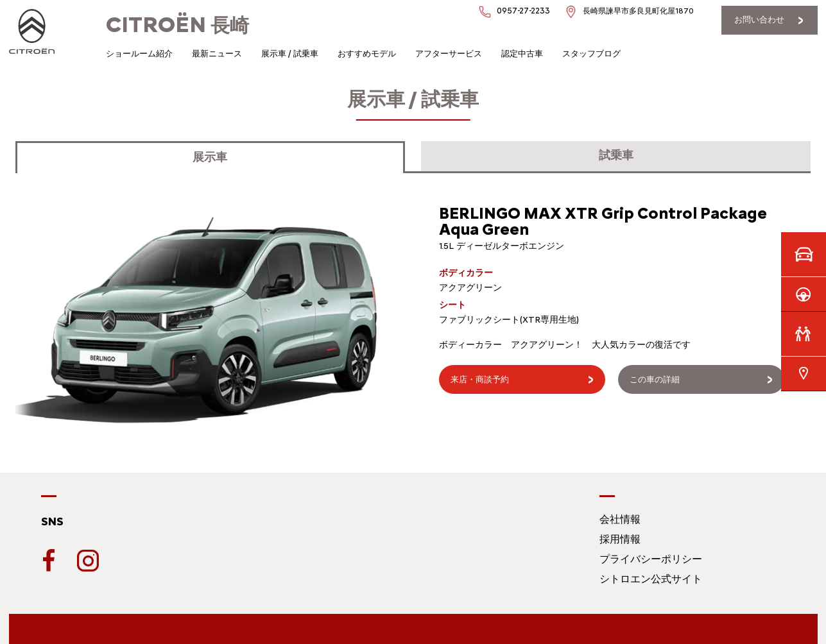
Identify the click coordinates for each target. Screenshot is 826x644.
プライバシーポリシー (651, 559)
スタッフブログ (591, 54)
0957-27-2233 (523, 11)
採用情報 (620, 539)
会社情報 (620, 519)
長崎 (177, 25)
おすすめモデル (367, 54)
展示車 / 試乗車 (290, 54)
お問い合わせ (759, 20)
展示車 (210, 157)
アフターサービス (449, 54)
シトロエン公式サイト (651, 579)
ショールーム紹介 (139, 54)
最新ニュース (217, 54)
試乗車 (616, 155)
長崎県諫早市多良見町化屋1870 (638, 11)
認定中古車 (522, 54)
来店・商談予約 (480, 379)
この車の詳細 (655, 379)
